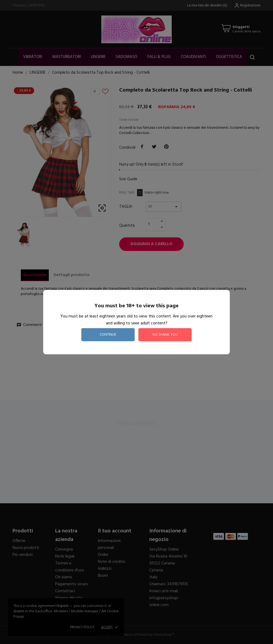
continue (108, 335)
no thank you (165, 335)
